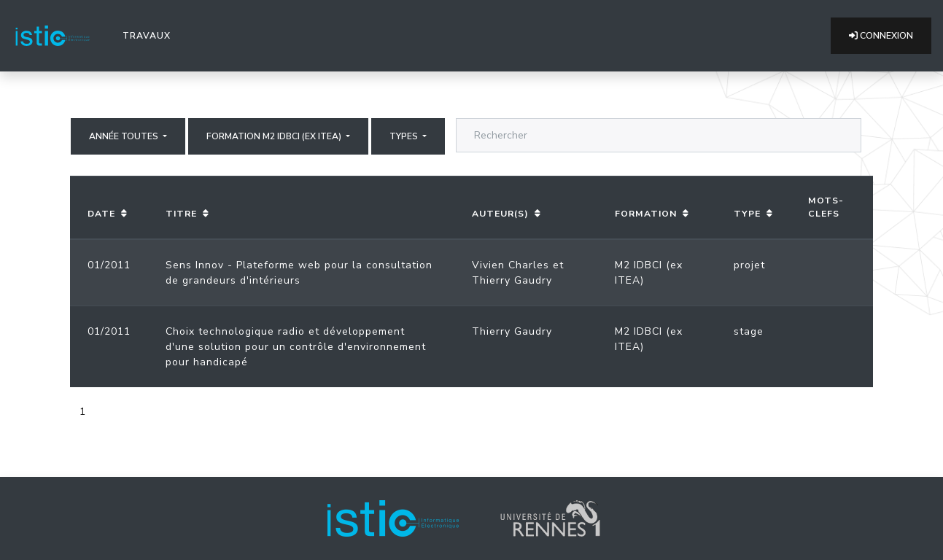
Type (747, 214)
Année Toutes (125, 136)
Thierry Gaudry (512, 280)
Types (405, 136)
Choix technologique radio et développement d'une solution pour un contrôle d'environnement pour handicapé (296, 347)
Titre (181, 214)
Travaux (150, 35)
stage (749, 331)
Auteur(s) (500, 214)
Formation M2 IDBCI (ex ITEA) (275, 136)
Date (101, 214)
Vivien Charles (511, 265)
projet (749, 265)
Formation (646, 214)
